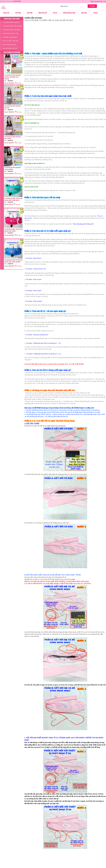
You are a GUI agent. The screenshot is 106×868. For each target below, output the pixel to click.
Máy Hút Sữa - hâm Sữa (11, 41)
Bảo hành (84, 13)
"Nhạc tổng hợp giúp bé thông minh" (83, 224)
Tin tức (55, 13)
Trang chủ (6, 13)
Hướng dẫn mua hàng (69, 13)
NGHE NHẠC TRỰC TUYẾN (11, 33)
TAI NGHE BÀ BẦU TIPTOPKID (12, 30)
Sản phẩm (30, 13)
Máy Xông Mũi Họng (10, 45)
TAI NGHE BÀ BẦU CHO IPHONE (12, 26)
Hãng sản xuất (43, 13)
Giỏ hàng (95, 2)
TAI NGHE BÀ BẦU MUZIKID (11, 22)
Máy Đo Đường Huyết (10, 48)
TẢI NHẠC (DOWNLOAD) (10, 37)
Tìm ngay (92, 6)
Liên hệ (95, 13)
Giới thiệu (18, 13)
